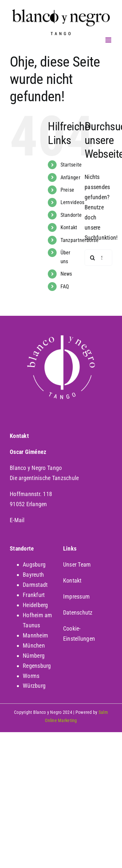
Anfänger (70, 177)
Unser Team (77, 564)
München (34, 645)
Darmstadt (35, 585)
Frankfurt (34, 595)
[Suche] (93, 258)
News (66, 274)
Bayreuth (33, 575)
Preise (68, 190)
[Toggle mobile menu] (109, 40)
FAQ (65, 287)
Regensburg (37, 666)
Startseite (71, 165)
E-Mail (17, 520)
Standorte (71, 215)
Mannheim (35, 635)
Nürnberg (34, 656)
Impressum (76, 596)
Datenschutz (78, 612)
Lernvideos (73, 202)
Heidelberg (35, 605)
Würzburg (34, 686)
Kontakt (69, 227)
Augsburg (34, 564)
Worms (31, 676)
